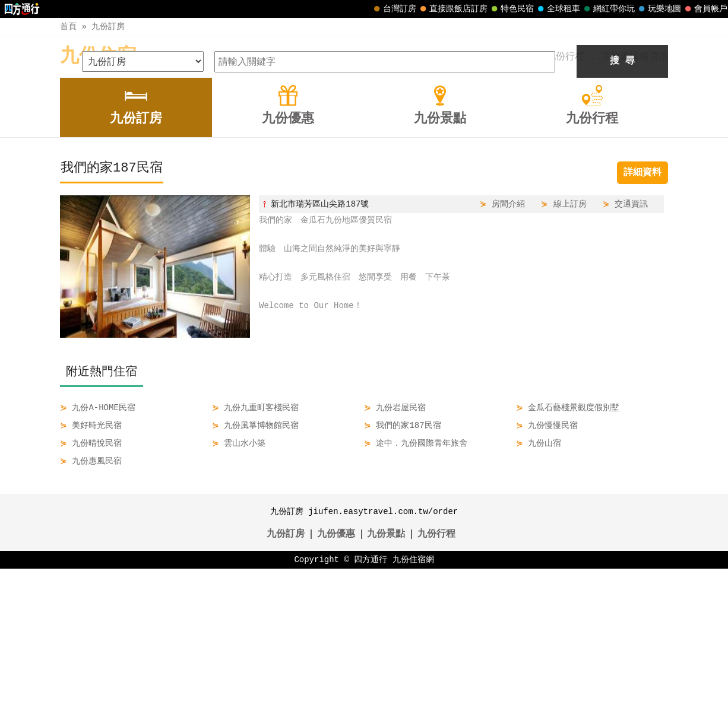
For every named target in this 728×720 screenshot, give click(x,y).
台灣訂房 (394, 9)
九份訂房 (108, 26)
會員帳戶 (705, 9)
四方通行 (371, 711)
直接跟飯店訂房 (452, 9)
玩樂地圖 (659, 9)
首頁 (68, 26)
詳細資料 (642, 324)
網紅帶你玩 (608, 9)
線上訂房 (570, 355)
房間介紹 (508, 355)
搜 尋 (622, 212)
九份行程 (436, 686)
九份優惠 (336, 686)
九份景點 (386, 686)
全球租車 (558, 9)
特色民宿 (511, 9)
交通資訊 (631, 355)
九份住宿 (98, 57)
